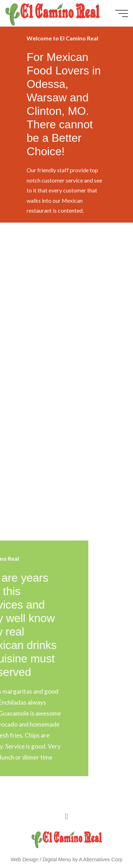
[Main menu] (122, 13)
